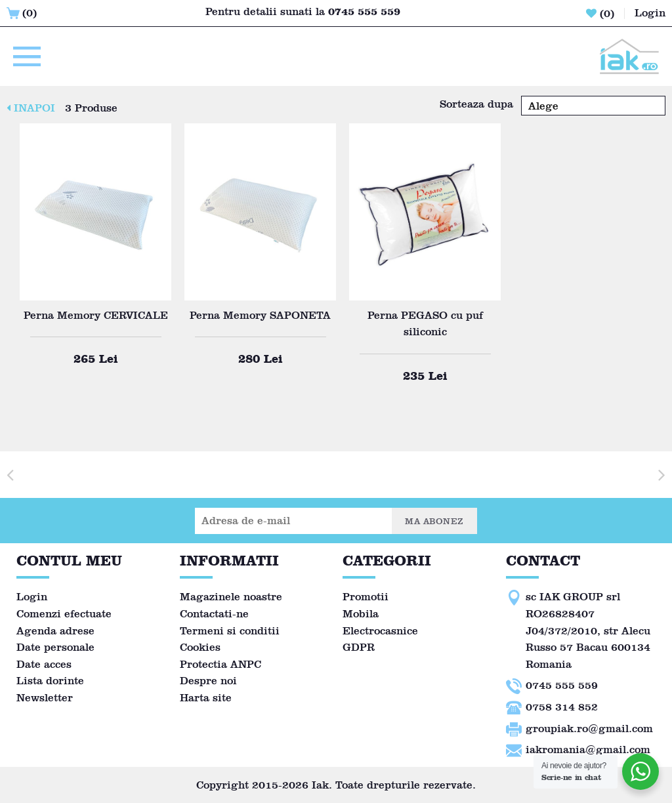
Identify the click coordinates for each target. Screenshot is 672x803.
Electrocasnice (380, 631)
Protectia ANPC (220, 664)
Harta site (206, 698)
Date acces (44, 664)
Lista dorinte (50, 681)
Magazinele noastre (231, 597)
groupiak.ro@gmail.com (589, 729)
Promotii (366, 597)
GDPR (359, 647)
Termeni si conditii (230, 631)
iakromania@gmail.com (588, 750)
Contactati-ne (214, 614)
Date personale (55, 647)
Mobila (361, 614)
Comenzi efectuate (64, 614)
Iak (320, 785)
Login (32, 597)
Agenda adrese (55, 631)
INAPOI (31, 108)
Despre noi (208, 681)
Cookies (200, 647)
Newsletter (45, 698)
